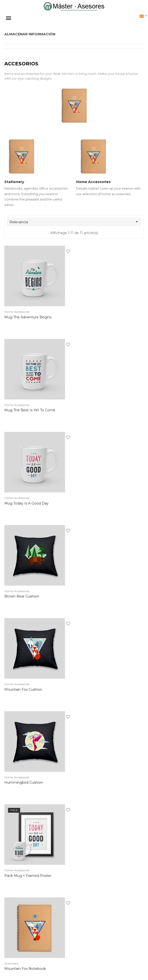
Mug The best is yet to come (102, 318)
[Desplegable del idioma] (143, 16)
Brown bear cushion (94, 411)
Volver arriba (124, 834)
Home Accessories (93, 183)
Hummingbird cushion (95, 504)
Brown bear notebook (24, 690)
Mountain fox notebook (97, 597)
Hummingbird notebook (97, 690)
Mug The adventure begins (28, 318)
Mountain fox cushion (23, 504)
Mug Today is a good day (26, 411)
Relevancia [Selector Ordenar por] (75, 223)
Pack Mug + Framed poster (28, 597)
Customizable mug (21, 783)
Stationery (14, 183)
